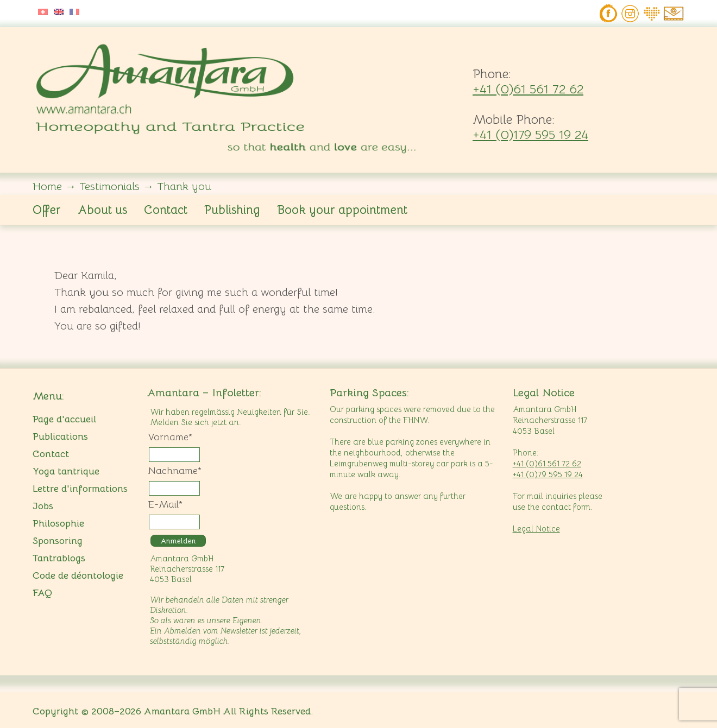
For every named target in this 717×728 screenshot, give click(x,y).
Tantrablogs (59, 558)
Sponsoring (58, 541)
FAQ (42, 593)
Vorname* (170, 437)
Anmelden (178, 541)
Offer (47, 210)
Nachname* (175, 471)
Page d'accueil (64, 419)
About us (102, 210)
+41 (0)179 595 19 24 (530, 135)
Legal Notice (536, 528)
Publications (60, 436)
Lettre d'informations (80, 489)
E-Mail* (165, 504)
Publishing (232, 210)
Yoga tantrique (66, 471)
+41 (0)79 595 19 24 (548, 474)
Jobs (43, 506)
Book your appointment (342, 210)
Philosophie (58, 523)
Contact (166, 210)
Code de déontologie (78, 575)
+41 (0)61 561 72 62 (528, 89)
